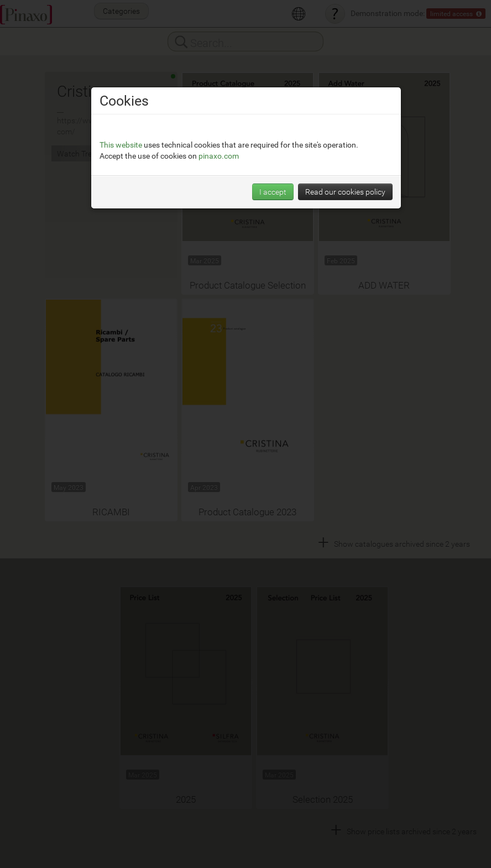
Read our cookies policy (345, 192)
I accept (273, 192)
